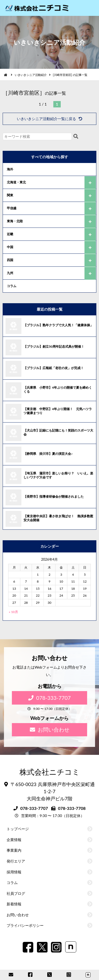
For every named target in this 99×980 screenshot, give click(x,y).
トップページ (18, 829)
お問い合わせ (50, 729)
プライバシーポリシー (25, 925)
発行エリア (16, 861)
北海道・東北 (16, 182)
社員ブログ (16, 893)
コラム (12, 286)
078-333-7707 (49, 698)
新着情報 (14, 904)
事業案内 (14, 850)
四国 (10, 260)
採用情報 (14, 872)
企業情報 (14, 840)
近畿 (10, 234)
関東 (10, 195)
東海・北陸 (15, 221)
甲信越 (12, 208)
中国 (10, 247)
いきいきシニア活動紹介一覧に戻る (50, 119)
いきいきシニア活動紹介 (31, 75)
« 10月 (13, 612)
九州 (10, 273)
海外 (10, 169)
